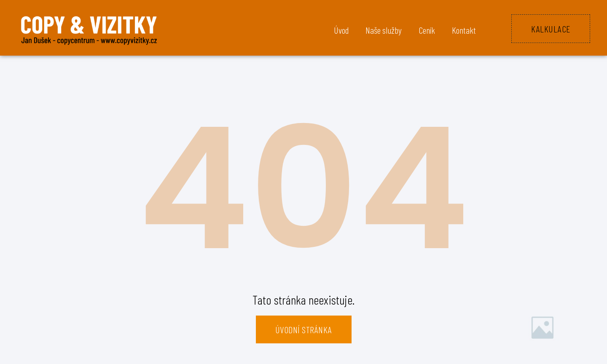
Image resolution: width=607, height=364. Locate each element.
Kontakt (464, 30)
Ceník (427, 30)
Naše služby (384, 30)
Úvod (341, 30)
